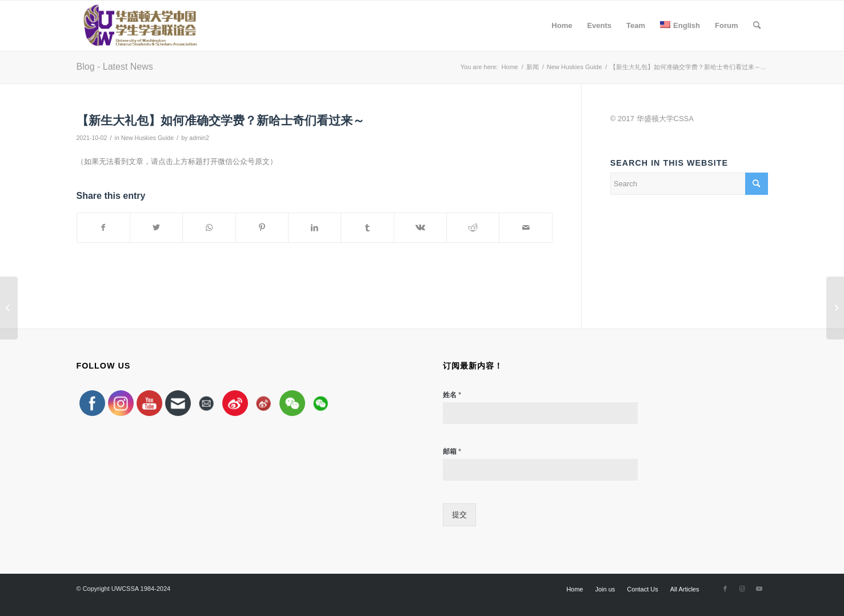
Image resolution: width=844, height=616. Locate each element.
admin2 (199, 138)
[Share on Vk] (420, 228)
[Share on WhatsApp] (209, 228)
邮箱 (452, 451)
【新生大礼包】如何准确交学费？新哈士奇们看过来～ (221, 120)
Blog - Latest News (115, 67)
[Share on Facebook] (103, 228)
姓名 (452, 395)
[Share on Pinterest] (262, 228)
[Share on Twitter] (156, 228)
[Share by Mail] (525, 228)
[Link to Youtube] (759, 589)
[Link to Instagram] (742, 589)
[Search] (757, 26)
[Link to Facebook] (725, 589)
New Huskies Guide (147, 138)
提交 (459, 515)
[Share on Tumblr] (367, 228)
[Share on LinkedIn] (315, 228)
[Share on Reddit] (473, 228)
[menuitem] (562, 26)
